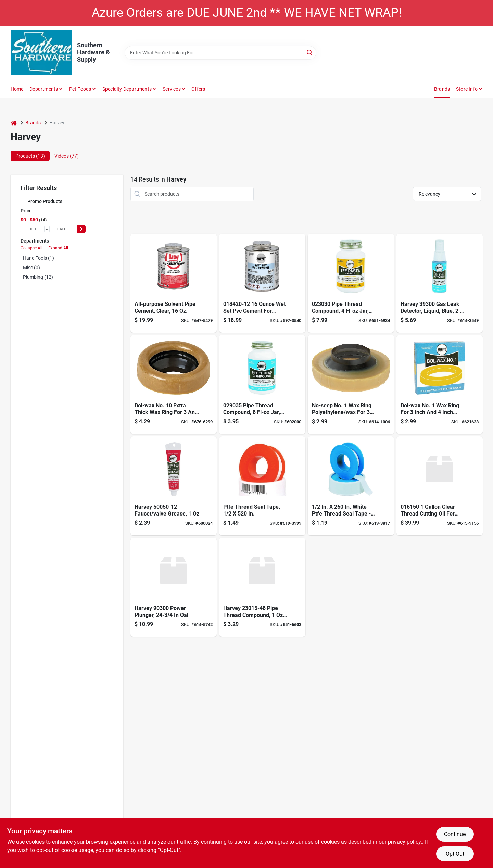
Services (172, 89)
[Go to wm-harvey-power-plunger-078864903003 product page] (174, 587)
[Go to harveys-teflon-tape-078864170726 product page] (351, 486)
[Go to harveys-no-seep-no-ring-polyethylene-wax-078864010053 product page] (351, 385)
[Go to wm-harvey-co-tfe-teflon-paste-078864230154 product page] (262, 587)
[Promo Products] (23, 201)
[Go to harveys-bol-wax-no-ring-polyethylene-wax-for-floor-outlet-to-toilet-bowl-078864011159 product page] (174, 385)
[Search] (310, 52)
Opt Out (455, 854)
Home (17, 89)
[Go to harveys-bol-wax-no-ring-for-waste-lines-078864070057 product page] (440, 385)
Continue (455, 834)
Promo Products (45, 201)
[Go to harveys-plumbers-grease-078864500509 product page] (174, 486)
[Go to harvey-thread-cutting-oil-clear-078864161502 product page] (440, 486)
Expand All (58, 248)
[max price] (61, 229)
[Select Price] (81, 229)
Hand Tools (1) (39, 258)
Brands (442, 89)
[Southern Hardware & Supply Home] (41, 53)
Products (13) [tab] (30, 156)
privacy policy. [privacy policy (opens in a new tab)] (405, 842)
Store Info (467, 89)
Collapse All (31, 248)
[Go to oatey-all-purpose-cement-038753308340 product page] (174, 283)
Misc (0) (31, 268)
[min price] (33, 229)
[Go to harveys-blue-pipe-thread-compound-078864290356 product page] (262, 385)
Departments (44, 89)
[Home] (14, 123)
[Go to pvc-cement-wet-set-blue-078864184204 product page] (262, 283)
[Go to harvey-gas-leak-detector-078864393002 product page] (440, 283)
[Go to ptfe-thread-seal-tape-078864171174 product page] (262, 486)
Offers (198, 89)
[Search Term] (220, 53)
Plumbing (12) (38, 277)
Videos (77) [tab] (67, 156)
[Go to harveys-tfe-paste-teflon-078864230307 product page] (351, 283)
